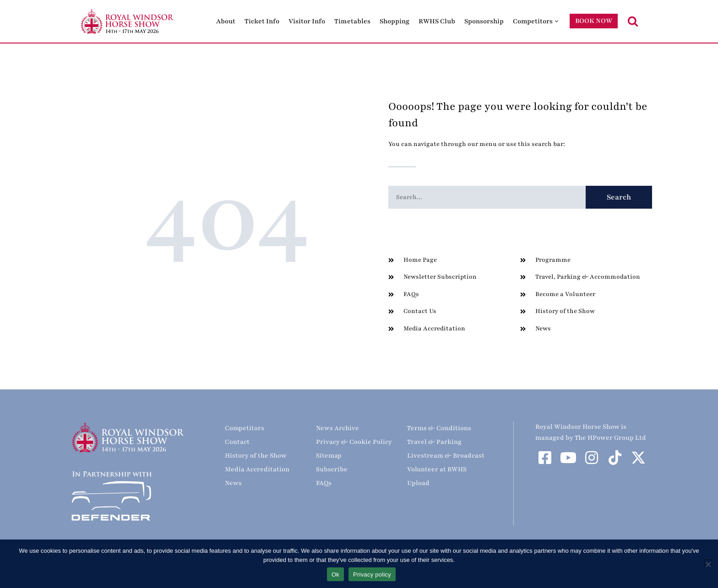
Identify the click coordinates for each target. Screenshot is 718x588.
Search (619, 197)
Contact (237, 442)
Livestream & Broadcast (446, 456)
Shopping (394, 21)
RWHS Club (437, 21)
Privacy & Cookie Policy (354, 442)
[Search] (633, 21)
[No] (708, 563)
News (233, 483)
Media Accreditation (257, 469)
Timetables (352, 21)
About (226, 21)
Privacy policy (372, 575)
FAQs (324, 483)
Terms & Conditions (439, 428)
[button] (557, 21)
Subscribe (332, 469)
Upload (418, 483)
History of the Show (256, 456)
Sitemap (329, 456)
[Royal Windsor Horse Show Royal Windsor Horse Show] (128, 21)
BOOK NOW (594, 21)
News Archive (337, 428)
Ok (335, 575)
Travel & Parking (434, 442)
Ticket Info (262, 21)
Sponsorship (484, 21)
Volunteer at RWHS (437, 469)
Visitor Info (307, 21)
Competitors (245, 428)
